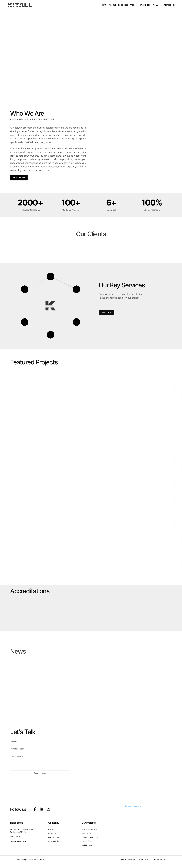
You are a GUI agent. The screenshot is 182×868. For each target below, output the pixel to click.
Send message (23, 773)
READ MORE (19, 178)
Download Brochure (133, 804)
